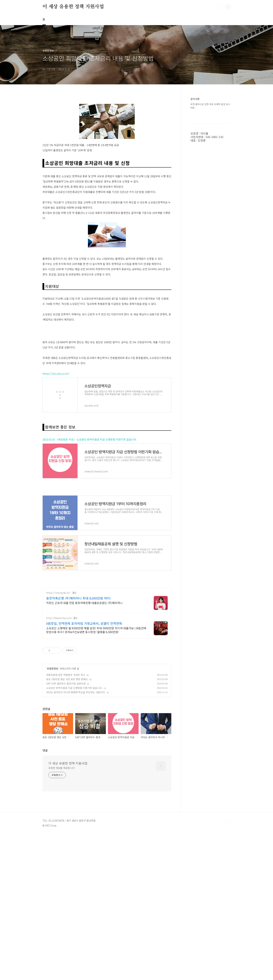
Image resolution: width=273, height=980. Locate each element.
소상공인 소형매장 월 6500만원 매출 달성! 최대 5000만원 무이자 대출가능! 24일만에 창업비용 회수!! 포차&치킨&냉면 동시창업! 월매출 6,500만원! (96, 776)
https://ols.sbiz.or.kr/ (56, 471)
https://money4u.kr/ (58, 739)
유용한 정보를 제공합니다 (61, 914)
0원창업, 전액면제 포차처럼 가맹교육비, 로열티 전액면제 (84, 770)
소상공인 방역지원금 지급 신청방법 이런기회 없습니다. (74, 834)
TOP (228, 968)
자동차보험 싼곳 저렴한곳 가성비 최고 (66, 821)
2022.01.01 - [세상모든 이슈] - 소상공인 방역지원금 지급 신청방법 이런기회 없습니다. (90, 537)
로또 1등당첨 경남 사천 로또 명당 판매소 (67, 826)
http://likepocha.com (59, 764)
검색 (220, 7)
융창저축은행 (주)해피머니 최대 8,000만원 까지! (79, 745)
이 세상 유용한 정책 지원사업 (73, 7)
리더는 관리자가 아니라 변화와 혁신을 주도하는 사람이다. (76, 839)
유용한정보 (52, 815)
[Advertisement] (107, 125)
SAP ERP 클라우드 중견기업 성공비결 (66, 830)
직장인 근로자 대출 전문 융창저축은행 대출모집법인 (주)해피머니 (84, 749)
